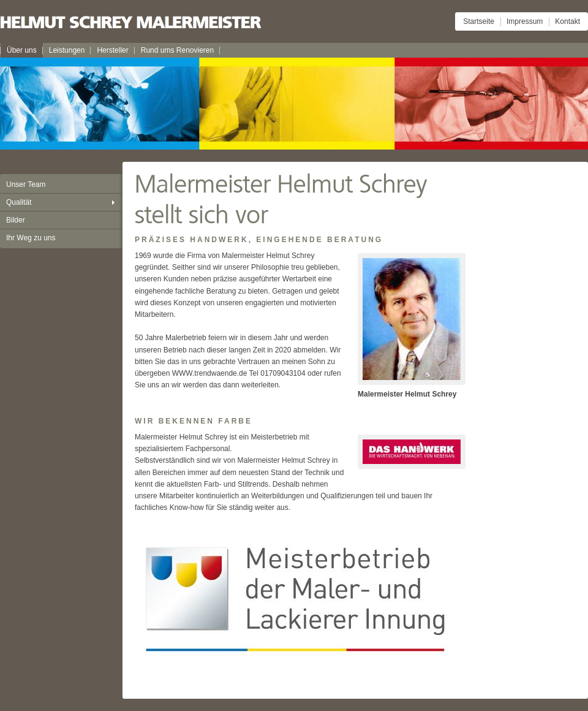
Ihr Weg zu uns (31, 238)
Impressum (525, 21)
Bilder (16, 220)
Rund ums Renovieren (177, 50)
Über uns (22, 50)
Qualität (19, 202)
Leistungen (67, 50)
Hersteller (112, 50)
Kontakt (567, 21)
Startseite (479, 21)
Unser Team (26, 184)
